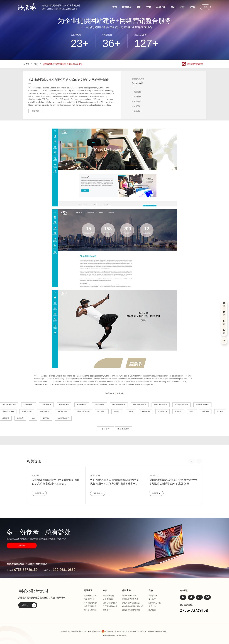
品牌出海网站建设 (129, 596)
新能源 (131, 411)
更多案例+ (107, 610)
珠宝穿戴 (120, 393)
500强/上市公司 (63, 418)
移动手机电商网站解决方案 (133, 606)
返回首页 (106, 429)
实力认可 (152, 599)
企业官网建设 (108, 599)
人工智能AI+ (162, 411)
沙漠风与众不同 (155, 603)
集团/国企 (46, 418)
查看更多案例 (123, 429)
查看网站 (36, 111)
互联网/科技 (146, 411)
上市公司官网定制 (83, 411)
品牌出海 (161, 7)
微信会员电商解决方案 (131, 610)
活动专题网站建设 (182, 405)
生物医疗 (117, 411)
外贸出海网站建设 (119, 405)
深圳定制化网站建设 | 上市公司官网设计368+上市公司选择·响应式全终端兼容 (61, 7)
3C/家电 (220, 411)
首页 (115, 7)
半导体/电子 (102, 411)
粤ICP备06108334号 (92, 631)
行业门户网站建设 (161, 405)
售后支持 (152, 606)
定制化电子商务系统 (130, 599)
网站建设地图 (122, 635)
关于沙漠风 (153, 596)
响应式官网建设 (63, 411)
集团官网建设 (44, 411)
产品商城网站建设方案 (131, 603)
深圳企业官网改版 (203, 405)
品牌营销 (6, 418)
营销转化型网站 (8, 411)
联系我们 (152, 610)
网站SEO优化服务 (9, 405)
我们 (183, 7)
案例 (139, 7)
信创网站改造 (64, 405)
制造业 (192, 411)
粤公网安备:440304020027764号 (117, 631)
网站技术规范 (82, 405)
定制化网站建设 (90, 596)
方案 (149, 7)
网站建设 (127, 7)
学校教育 (20, 418)
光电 (33, 418)
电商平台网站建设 (140, 405)
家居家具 (178, 411)
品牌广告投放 (46, 405)
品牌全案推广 (29, 405)
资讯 (173, 7)
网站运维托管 (99, 405)
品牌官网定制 (109, 393)
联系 (193, 7)
